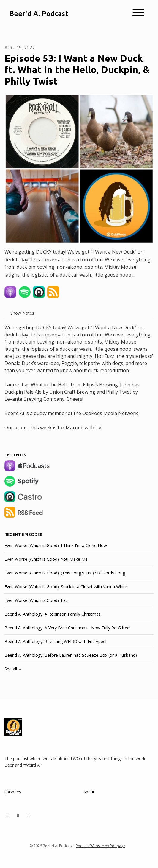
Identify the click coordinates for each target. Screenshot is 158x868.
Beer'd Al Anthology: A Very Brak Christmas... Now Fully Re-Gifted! (67, 628)
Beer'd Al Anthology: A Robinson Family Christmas (53, 614)
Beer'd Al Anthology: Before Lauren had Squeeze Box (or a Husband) (71, 655)
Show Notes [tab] (22, 313)
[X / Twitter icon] (7, 815)
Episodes (13, 792)
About (89, 792)
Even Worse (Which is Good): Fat (36, 600)
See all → (13, 669)
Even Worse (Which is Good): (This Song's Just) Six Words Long (65, 573)
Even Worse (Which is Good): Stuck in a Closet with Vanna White (66, 587)
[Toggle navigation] (138, 14)
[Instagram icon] (18, 815)
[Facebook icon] (29, 815)
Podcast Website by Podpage (101, 846)
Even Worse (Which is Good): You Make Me (46, 559)
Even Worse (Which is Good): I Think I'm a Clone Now (56, 545)
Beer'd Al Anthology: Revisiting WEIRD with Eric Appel (55, 641)
